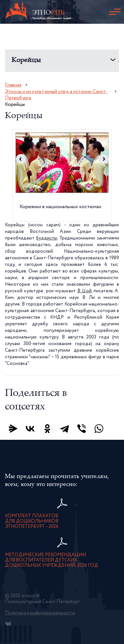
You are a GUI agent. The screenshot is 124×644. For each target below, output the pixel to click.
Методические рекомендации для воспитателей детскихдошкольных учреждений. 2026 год (52, 560)
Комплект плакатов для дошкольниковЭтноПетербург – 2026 (32, 521)
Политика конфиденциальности (40, 613)
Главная (13, 85)
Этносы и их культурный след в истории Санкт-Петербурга (56, 95)
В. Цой (84, 291)
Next (103, 159)
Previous (21, 159)
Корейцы (26, 61)
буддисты (47, 238)
